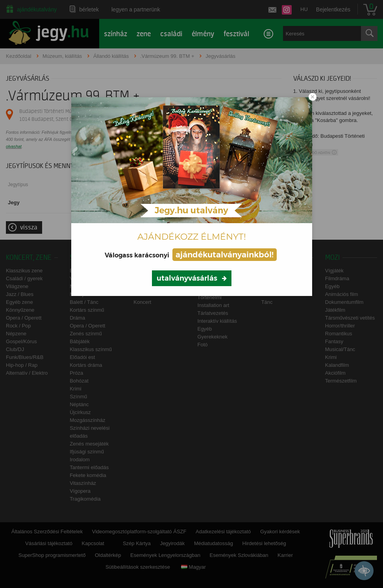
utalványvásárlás (187, 278)
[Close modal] (313, 97)
